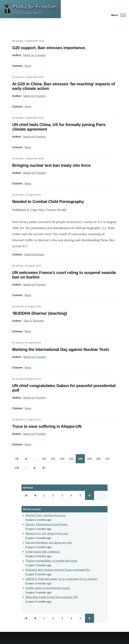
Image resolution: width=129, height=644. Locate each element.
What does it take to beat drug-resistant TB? (52, 597)
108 (18, 469)
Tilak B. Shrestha (34, 321)
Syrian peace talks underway (43, 552)
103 (72, 460)
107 (109, 460)
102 (63, 460)
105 (90, 460)
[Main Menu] (118, 15)
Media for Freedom (35, 55)
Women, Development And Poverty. (47, 524)
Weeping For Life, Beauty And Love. (47, 534)
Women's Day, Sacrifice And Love (46, 515)
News (28, 66)
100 (45, 460)
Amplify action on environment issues (48, 588)
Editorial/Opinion (34, 255)
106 (99, 460)
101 (54, 460)
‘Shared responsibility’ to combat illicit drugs (51, 561)
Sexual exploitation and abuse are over (49, 543)
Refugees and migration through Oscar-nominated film (58, 570)
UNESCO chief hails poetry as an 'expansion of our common (61, 579)
